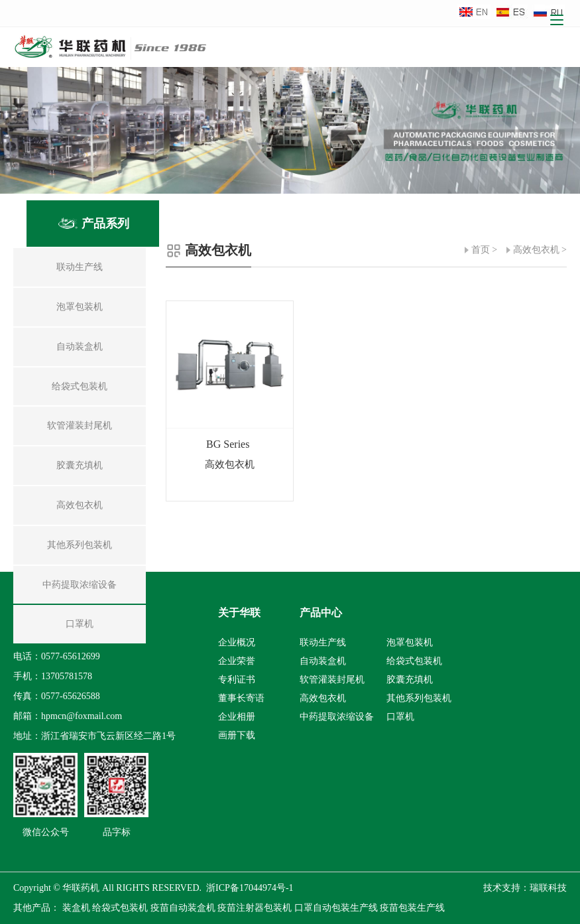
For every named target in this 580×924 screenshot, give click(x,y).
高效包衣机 (536, 250)
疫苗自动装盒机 (183, 908)
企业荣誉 (237, 661)
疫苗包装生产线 (412, 908)
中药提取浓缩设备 (337, 717)
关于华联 (239, 613)
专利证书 (237, 680)
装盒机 (76, 908)
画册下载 (237, 735)
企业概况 (237, 642)
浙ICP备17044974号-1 (250, 888)
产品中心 (321, 613)
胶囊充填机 (410, 680)
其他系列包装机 (419, 698)
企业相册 (237, 717)
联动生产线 (323, 642)
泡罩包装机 (410, 642)
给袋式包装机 (414, 661)
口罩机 (400, 717)
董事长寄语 (241, 698)
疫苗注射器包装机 (255, 908)
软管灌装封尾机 (332, 680)
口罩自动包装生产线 (336, 908)
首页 (481, 250)
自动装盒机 (323, 661)
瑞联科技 (548, 888)
